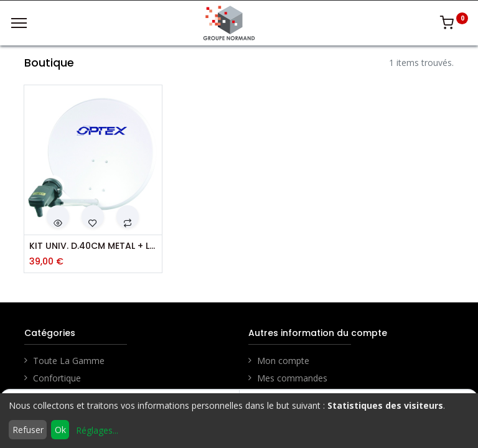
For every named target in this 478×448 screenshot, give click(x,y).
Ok (60, 430)
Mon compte (283, 361)
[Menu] (19, 23)
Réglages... (97, 430)
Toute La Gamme (69, 361)
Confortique (57, 378)
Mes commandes (292, 378)
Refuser (28, 430)
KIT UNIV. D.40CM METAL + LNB (93, 246)
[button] (58, 217)
